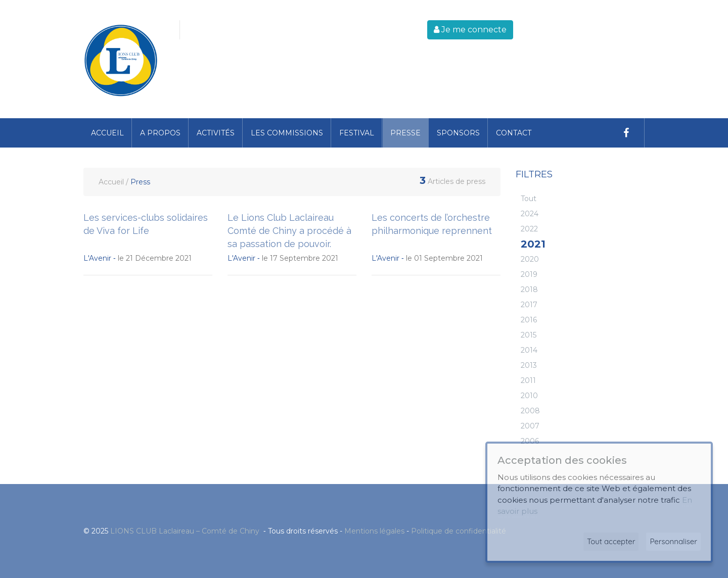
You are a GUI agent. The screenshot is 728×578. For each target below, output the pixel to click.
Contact (514, 133)
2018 (529, 290)
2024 (530, 214)
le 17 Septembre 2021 (283, 258)
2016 (529, 320)
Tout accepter (611, 541)
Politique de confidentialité (459, 531)
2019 (529, 274)
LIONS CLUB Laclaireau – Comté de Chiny (186, 531)
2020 (530, 259)
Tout (529, 199)
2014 (529, 350)
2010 (529, 396)
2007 (530, 426)
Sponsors (458, 133)
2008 (530, 411)
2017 (529, 305)
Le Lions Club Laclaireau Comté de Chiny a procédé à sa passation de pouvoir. (289, 231)
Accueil (107, 133)
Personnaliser (673, 541)
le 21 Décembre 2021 (138, 258)
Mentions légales (374, 531)
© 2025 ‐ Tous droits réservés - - (295, 531)
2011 (528, 380)
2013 (529, 365)
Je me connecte (470, 30)
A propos (160, 133)
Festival (357, 133)
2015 (529, 335)
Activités (216, 133)
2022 (529, 229)
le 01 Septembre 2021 (427, 258)
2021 (533, 244)
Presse (405, 133)
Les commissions (287, 133)
